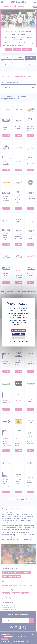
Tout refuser (18, 334)
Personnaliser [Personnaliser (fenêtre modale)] (18, 338)
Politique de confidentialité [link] (18, 341)
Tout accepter (18, 330)
